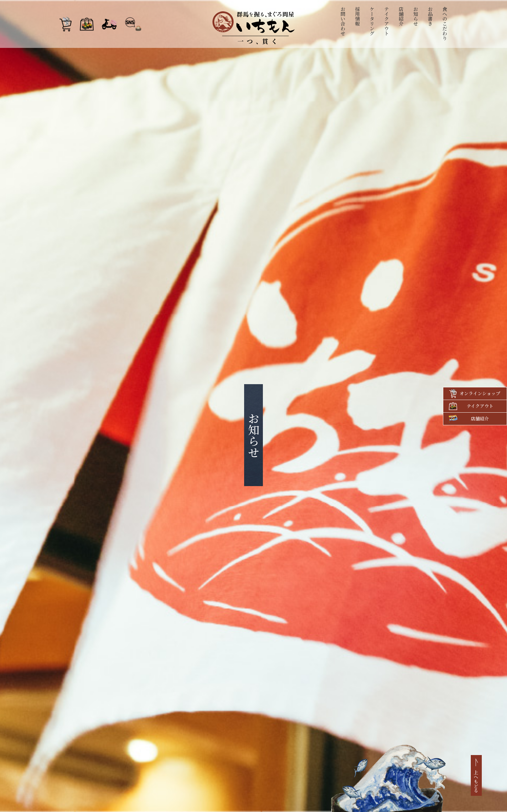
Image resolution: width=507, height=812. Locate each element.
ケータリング (372, 21)
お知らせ (416, 16)
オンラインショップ (480, 393)
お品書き (431, 16)
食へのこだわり (445, 23)
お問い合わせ (343, 21)
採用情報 (358, 16)
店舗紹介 (401, 16)
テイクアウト (387, 21)
